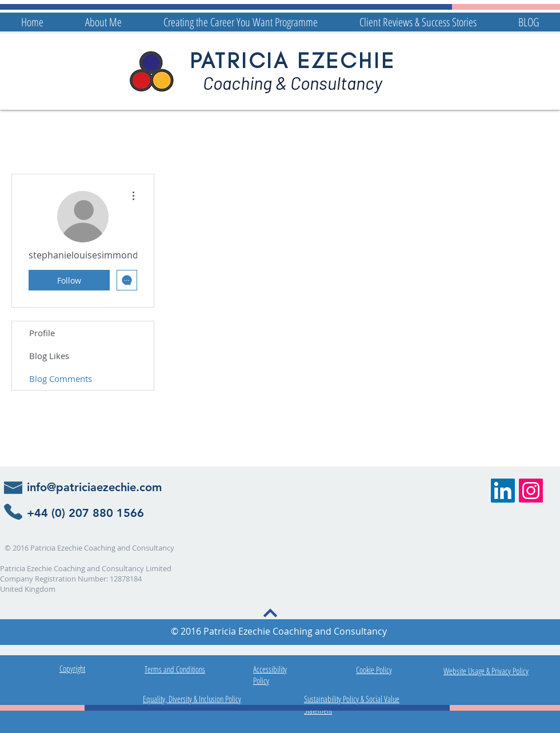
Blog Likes (49, 356)
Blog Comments (61, 379)
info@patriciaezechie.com (94, 487)
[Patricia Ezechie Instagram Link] (531, 491)
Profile (42, 333)
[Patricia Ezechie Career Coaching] (503, 491)
